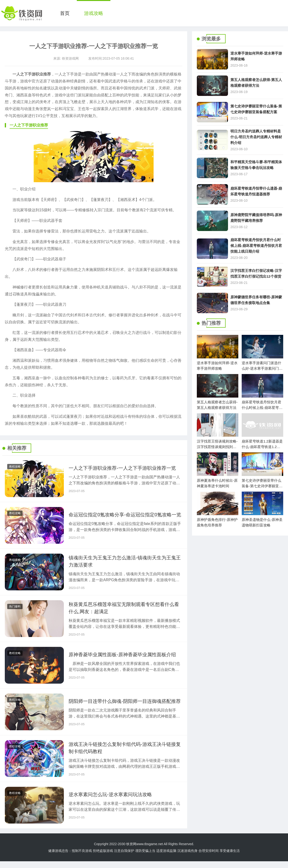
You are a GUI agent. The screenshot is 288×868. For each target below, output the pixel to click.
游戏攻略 (94, 13)
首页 (65, 13)
